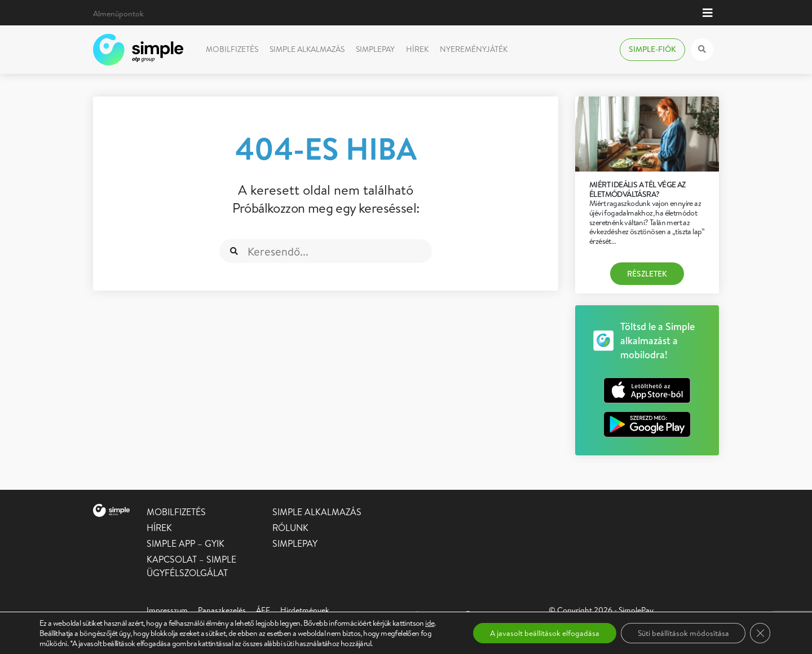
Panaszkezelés (222, 610)
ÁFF (263, 610)
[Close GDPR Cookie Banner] (760, 633)
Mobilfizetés (232, 49)
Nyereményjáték (474, 49)
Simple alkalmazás (307, 49)
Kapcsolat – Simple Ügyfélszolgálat (191, 566)
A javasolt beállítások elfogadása (544, 633)
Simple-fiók (652, 49)
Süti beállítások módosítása (683, 633)
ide (430, 623)
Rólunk (290, 528)
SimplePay (375, 49)
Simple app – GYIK (186, 543)
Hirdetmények (305, 610)
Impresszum (167, 610)
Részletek (647, 274)
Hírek (417, 49)
